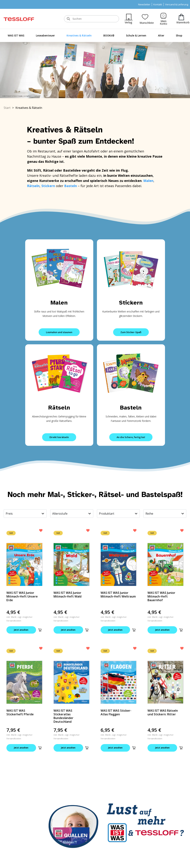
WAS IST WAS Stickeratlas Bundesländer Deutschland (63, 716)
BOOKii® (109, 35)
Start (7, 108)
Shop (179, 35)
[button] (45, 630)
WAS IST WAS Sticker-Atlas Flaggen (116, 713)
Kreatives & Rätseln (79, 35)
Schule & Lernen (136, 35)
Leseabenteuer (45, 35)
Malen (59, 303)
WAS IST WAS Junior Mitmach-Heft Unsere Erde (22, 596)
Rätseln (59, 408)
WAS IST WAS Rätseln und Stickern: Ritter (163, 713)
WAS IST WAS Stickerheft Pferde (20, 713)
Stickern (131, 303)
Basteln (131, 408)
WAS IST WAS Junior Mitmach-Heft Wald (68, 595)
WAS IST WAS (16, 35)
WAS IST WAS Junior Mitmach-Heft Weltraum (118, 595)
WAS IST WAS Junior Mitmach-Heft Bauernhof (161, 596)
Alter (161, 35)
